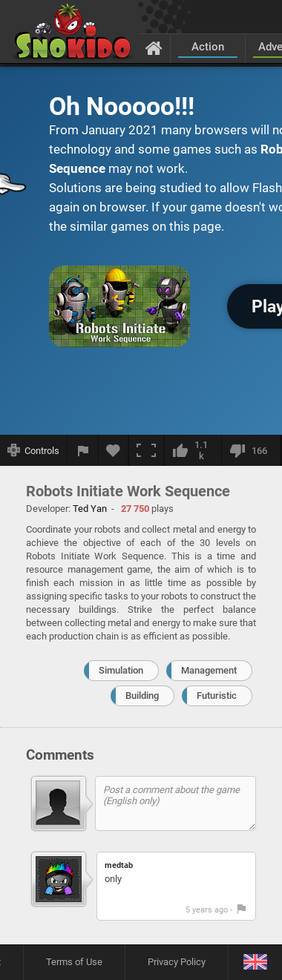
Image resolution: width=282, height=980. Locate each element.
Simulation (121, 670)
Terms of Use (74, 962)
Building (142, 695)
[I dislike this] (251, 450)
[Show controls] (34, 450)
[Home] (154, 47)
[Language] (255, 963)
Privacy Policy (177, 962)
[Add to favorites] (114, 450)
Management (209, 670)
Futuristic (217, 695)
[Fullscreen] (146, 450)
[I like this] (193, 450)
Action (208, 47)
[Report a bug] (83, 450)
